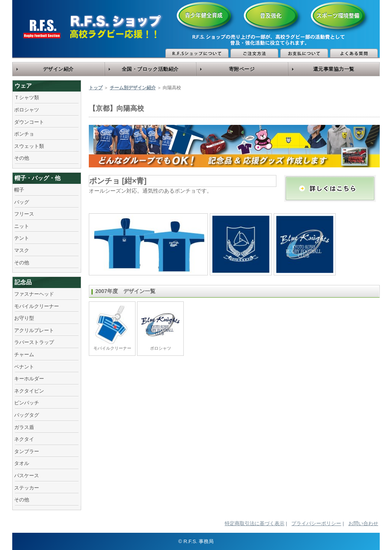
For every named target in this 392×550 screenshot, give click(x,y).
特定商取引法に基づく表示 (255, 523)
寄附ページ (242, 69)
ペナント (24, 367)
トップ (96, 88)
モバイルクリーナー (37, 306)
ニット (22, 226)
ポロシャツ (27, 110)
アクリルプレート (34, 330)
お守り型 (24, 318)
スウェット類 (29, 146)
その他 (22, 158)
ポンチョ (24, 134)
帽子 (19, 190)
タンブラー (27, 451)
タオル (22, 463)
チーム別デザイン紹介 (133, 88)
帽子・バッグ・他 (38, 178)
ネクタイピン (29, 391)
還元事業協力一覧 (334, 69)
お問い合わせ (363, 523)
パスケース (27, 476)
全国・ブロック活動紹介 (150, 69)
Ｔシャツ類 (27, 97)
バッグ (22, 202)
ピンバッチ (27, 403)
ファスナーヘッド (34, 294)
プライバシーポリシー (316, 523)
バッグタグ (27, 415)
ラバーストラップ (34, 342)
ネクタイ (24, 439)
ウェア (23, 86)
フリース (24, 214)
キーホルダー (29, 379)
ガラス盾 (24, 427)
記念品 (23, 282)
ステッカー (27, 488)
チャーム (24, 354)
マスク (22, 250)
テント (22, 238)
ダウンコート (29, 122)
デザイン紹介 (58, 69)
